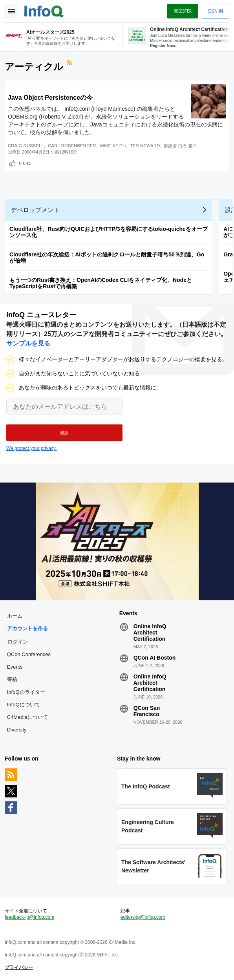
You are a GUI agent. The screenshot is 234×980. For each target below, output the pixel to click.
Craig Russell (26, 146)
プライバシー (19, 967)
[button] (64, 433)
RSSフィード (70, 64)
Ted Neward (145, 146)
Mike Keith (113, 146)
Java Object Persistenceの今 (50, 98)
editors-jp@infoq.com (143, 917)
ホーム (15, 616)
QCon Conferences (29, 654)
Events (15, 667)
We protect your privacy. (31, 448)
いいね (25, 163)
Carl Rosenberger (72, 146)
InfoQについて (24, 705)
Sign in (216, 11)
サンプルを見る (28, 343)
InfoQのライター (26, 692)
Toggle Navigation (11, 11)
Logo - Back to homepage (44, 10)
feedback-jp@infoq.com (29, 917)
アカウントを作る (27, 628)
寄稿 (12, 679)
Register (183, 11)
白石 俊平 (188, 146)
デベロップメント (35, 210)
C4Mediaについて (27, 717)
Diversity (17, 730)
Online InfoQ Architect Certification (150, 633)
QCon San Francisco (147, 711)
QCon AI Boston (155, 658)
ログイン (18, 642)
